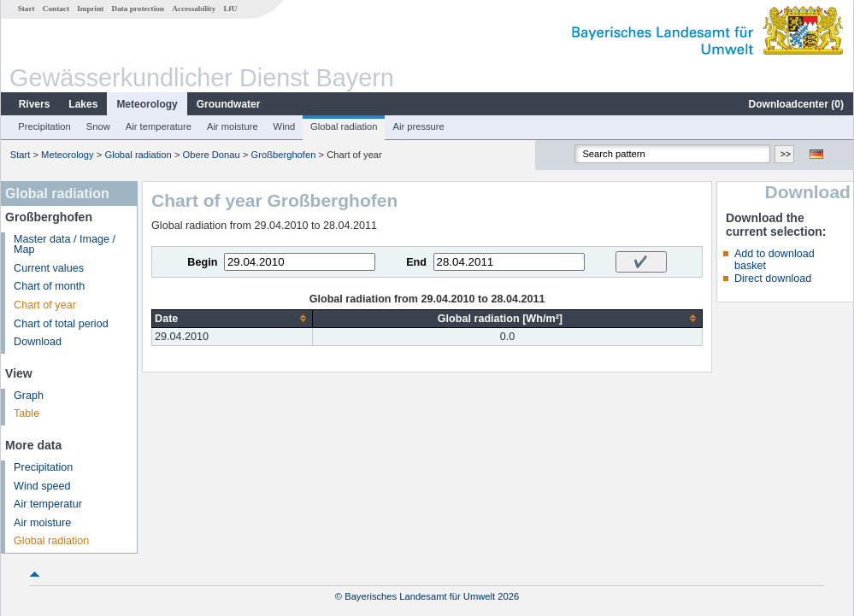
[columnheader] (233, 318)
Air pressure (418, 126)
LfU (230, 9)
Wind (285, 126)
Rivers (35, 104)
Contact (56, 9)
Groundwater (229, 104)
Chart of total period (61, 324)
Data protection (138, 9)
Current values (49, 268)
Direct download (773, 279)
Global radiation (344, 126)
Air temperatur (48, 504)
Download (38, 342)
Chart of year (45, 305)
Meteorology (147, 104)
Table (27, 414)
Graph (29, 396)
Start (27, 9)
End (416, 262)
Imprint (90, 9)
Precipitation (44, 126)
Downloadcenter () (796, 104)
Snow (98, 126)
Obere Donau (212, 155)
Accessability (194, 9)
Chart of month (49, 286)
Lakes (83, 104)
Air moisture (233, 126)
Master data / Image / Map (65, 245)
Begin (202, 262)
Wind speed (42, 486)
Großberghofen (284, 155)
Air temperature (159, 126)
